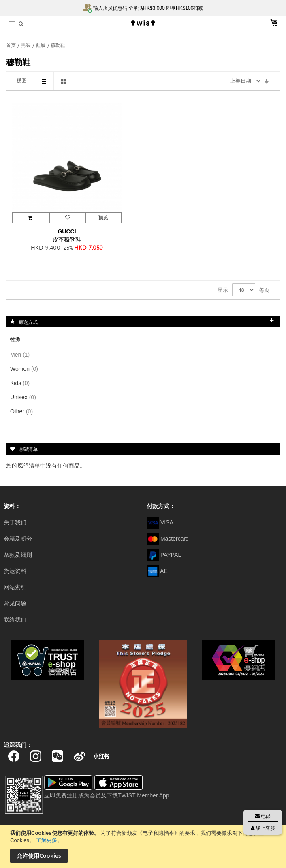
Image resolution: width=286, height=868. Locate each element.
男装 (27, 45)
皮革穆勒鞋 (67, 239)
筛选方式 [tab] (28, 322)
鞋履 (41, 45)
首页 (12, 45)
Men (22, 355)
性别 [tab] (16, 340)
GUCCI (67, 231)
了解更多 (47, 840)
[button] (67, 218)
